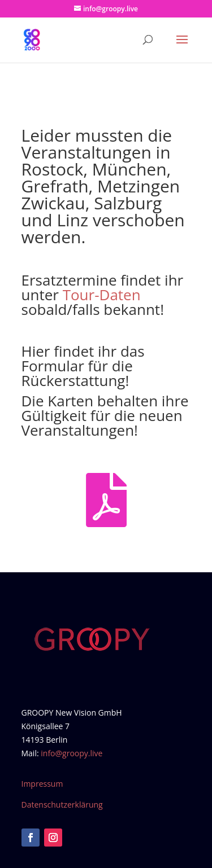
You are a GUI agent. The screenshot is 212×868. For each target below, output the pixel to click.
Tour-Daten (102, 295)
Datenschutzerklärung (62, 805)
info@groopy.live (72, 753)
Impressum (42, 784)
